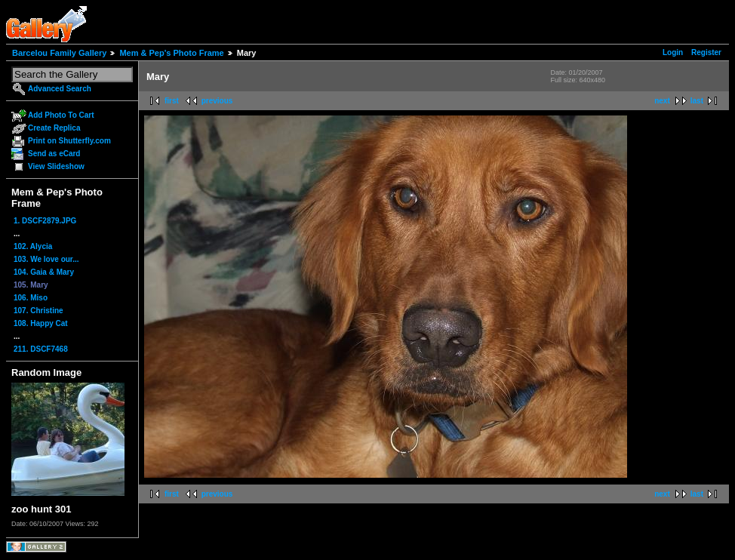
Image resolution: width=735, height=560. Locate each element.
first (172, 101)
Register (706, 52)
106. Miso (31, 298)
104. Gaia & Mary (44, 272)
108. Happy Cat (41, 323)
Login (673, 52)
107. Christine (38, 311)
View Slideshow (56, 166)
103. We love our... (46, 259)
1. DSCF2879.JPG (45, 221)
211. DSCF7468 (41, 349)
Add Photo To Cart (61, 115)
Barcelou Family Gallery (59, 53)
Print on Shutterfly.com (69, 141)
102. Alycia (33, 246)
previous (217, 101)
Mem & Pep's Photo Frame (171, 53)
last (697, 101)
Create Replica (54, 128)
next (662, 101)
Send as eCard (54, 154)
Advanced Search (60, 89)
